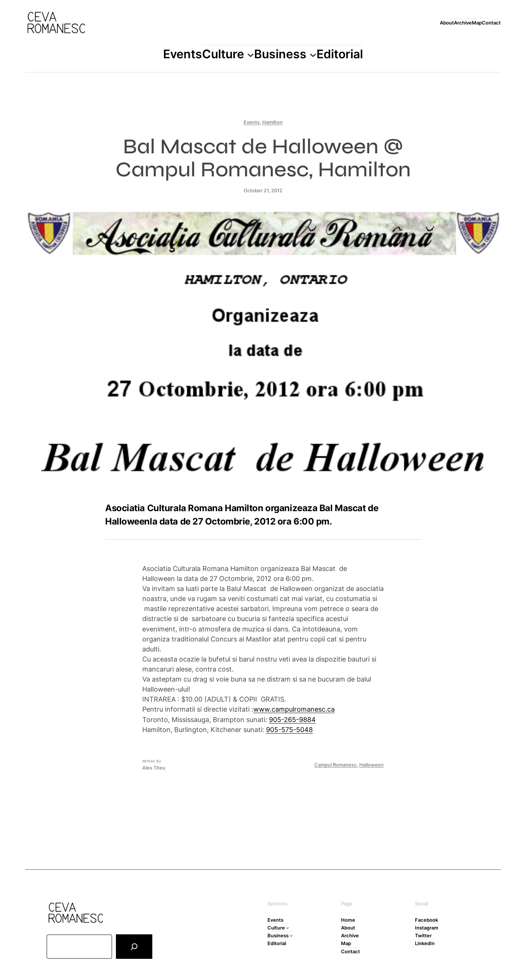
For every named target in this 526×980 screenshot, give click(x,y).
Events (252, 122)
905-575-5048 (289, 729)
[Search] (134, 947)
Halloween (371, 765)
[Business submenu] (313, 54)
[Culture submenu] (251, 54)
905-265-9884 (292, 719)
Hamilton (272, 122)
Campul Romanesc (335, 765)
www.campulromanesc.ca (294, 709)
